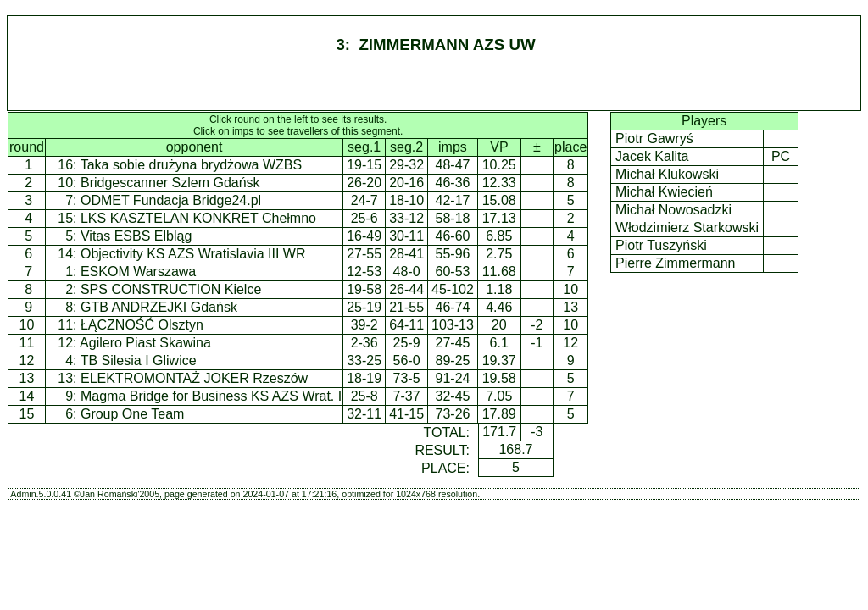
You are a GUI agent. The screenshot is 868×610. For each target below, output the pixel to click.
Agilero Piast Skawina (145, 343)
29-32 (406, 165)
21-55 (406, 307)
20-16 (406, 183)
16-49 (364, 236)
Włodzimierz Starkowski (687, 227)
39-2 (364, 325)
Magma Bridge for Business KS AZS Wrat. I (211, 396)
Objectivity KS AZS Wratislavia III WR (193, 254)
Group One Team (132, 414)
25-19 (364, 307)
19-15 (364, 165)
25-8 (364, 396)
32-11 (364, 414)
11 (27, 343)
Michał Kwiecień (665, 192)
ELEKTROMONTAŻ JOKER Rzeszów (194, 378)
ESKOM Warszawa (138, 272)
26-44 (406, 289)
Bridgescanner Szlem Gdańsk (170, 183)
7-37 (407, 396)
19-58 (364, 289)
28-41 (406, 254)
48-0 (407, 272)
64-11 (406, 325)
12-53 (364, 272)
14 (27, 396)
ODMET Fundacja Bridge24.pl (171, 200)
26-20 (364, 183)
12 (27, 360)
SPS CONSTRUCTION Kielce (171, 289)
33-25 (364, 360)
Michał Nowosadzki (674, 210)
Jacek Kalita (652, 156)
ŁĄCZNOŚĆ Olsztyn (142, 325)
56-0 (407, 360)
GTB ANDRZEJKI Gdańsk (159, 307)
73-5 (407, 378)
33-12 (406, 218)
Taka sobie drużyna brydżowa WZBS (191, 165)
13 (27, 378)
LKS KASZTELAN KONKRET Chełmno (198, 218)
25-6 (364, 218)
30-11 (406, 236)
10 (27, 325)
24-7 (364, 200)
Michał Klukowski (668, 174)
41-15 (406, 414)
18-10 (406, 200)
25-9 (407, 343)
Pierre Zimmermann (676, 263)
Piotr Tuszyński (661, 245)
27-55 (364, 254)
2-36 (364, 343)
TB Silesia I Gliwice (139, 360)
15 (27, 414)
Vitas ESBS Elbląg (136, 236)
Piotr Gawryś (654, 139)
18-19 (364, 378)
